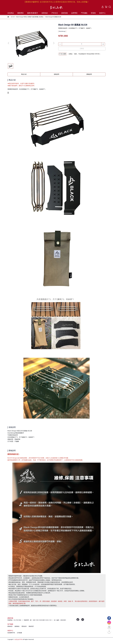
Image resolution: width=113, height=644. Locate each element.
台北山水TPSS (19, 639)
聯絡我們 (31, 626)
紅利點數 (20, 633)
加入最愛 (63, 54)
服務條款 (17, 626)
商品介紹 (24, 74)
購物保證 (10, 626)
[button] (54, 43)
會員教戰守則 (11, 633)
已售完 (82, 49)
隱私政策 (24, 626)
